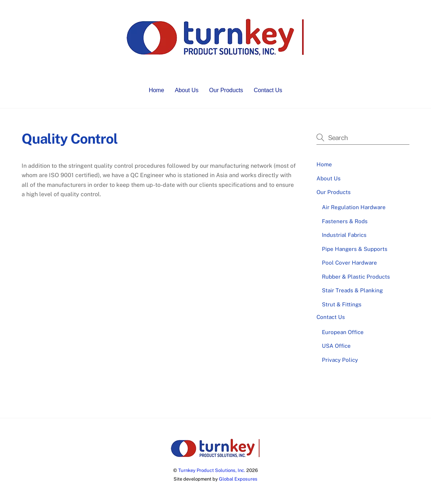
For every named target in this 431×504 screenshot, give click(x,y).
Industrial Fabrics (344, 235)
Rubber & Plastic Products (356, 277)
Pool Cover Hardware (349, 263)
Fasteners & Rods (345, 221)
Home (156, 90)
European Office (343, 332)
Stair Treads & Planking (352, 290)
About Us (187, 90)
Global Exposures (238, 479)
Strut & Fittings (342, 304)
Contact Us (268, 90)
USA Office (336, 346)
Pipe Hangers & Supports (355, 249)
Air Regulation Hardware (354, 207)
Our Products (226, 90)
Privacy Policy (340, 360)
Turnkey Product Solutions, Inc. (212, 470)
